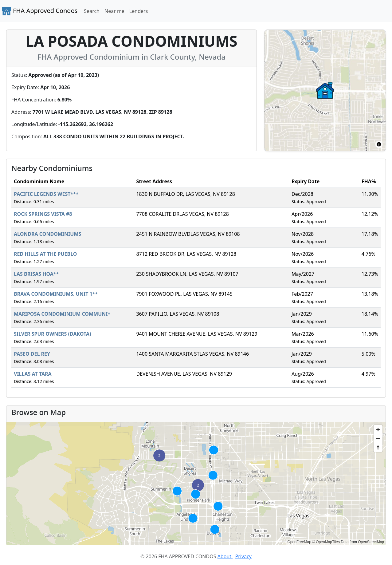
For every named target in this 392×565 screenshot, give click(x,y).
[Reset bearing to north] (378, 447)
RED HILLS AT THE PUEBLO (45, 254)
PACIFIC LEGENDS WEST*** (46, 194)
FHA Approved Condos (39, 11)
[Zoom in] (378, 430)
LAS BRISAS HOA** (36, 274)
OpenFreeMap (299, 542)
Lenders (139, 11)
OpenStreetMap (371, 542)
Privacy (243, 556)
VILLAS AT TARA (33, 374)
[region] (196, 484)
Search (92, 11)
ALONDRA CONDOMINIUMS (47, 234)
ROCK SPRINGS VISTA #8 (43, 214)
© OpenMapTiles (326, 542)
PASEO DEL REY (32, 354)
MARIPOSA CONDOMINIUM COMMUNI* (62, 314)
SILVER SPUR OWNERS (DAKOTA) (53, 334)
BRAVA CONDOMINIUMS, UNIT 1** (56, 294)
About (225, 556)
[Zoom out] (378, 439)
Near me (114, 11)
